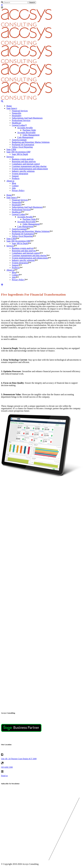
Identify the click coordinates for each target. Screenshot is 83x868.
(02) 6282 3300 (7, 767)
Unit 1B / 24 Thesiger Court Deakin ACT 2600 (19, 759)
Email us (4, 776)
